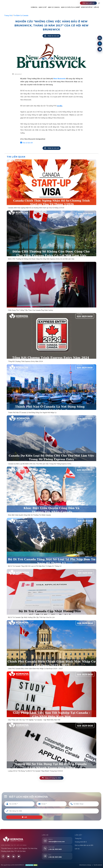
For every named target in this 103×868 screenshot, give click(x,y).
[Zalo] (100, 49)
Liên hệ (77, 849)
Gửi (24, 817)
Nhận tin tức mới (52, 36)
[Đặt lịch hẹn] (100, 38)
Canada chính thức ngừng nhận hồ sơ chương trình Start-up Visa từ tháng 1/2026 (36, 208)
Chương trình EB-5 (81, 842)
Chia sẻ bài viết (27, 143)
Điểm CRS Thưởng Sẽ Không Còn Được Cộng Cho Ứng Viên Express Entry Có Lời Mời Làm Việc (41, 259)
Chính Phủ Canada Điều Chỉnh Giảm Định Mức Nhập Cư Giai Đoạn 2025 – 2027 (35, 669)
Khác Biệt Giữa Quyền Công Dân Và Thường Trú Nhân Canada (29, 515)
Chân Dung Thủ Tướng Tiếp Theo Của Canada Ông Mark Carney (30, 310)
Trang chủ (8, 15)
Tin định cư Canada (21, 15)
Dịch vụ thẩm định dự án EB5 (84, 845)
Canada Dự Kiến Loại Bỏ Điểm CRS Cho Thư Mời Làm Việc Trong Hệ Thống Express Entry (40, 464)
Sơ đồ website (98, 865)
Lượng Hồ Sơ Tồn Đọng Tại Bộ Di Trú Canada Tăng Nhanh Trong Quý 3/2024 (35, 771)
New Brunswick (59, 79)
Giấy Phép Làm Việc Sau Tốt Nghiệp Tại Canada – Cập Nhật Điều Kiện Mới (34, 720)
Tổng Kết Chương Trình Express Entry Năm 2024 (25, 361)
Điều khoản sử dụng (85, 865)
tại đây (59, 106)
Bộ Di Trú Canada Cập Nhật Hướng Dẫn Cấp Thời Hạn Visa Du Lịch (31, 617)
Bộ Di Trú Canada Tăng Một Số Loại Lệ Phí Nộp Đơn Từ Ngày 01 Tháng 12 (35, 566)
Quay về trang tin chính (51, 778)
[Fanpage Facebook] (100, 44)
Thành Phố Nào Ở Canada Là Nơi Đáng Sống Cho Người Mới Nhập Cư (32, 413)
